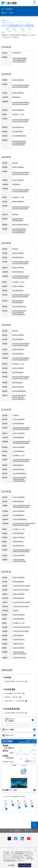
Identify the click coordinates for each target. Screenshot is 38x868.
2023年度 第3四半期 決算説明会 (21, 262)
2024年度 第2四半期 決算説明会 (21, 190)
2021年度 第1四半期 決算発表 (21, 461)
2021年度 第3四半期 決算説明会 (21, 428)
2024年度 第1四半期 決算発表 (20, 209)
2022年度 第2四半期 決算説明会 (21, 358)
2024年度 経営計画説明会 (19, 229)
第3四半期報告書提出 (18, 339)
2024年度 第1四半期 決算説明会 (21, 207)
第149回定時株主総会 (18, 127)
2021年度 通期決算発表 (18, 399)
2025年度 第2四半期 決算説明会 (21, 102)
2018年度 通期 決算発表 (19, 658)
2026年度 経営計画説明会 (20, 58)
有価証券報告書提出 (18, 131)
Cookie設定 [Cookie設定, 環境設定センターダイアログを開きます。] (11, 865)
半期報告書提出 (16, 97)
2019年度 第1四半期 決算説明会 (21, 627)
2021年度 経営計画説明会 (20, 478)
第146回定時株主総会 (18, 387)
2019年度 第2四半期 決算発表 (21, 606)
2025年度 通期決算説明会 (20, 60)
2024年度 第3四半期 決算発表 (20, 174)
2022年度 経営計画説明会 (19, 395)
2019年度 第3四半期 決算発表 (21, 590)
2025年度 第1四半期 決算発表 (20, 121)
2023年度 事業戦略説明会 (19, 306)
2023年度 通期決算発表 (18, 233)
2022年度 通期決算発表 (18, 314)
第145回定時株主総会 (19, 469)
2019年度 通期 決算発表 (19, 561)
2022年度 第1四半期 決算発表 (20, 379)
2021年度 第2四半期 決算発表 (21, 443)
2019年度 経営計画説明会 (20, 654)
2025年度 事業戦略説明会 (19, 136)
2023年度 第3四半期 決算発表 (20, 264)
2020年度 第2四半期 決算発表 (21, 525)
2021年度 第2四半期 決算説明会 (21, 442)
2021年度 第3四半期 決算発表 (21, 429)
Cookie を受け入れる (25, 865)
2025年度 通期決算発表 (19, 62)
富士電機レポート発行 (18, 114)
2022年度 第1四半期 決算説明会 (21, 377)
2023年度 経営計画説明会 (19, 311)
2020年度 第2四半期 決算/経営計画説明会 (24, 523)
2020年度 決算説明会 (19, 479)
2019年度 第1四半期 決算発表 (21, 631)
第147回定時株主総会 (18, 301)
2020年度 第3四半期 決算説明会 (21, 505)
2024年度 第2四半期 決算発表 (20, 191)
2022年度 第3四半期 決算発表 (20, 345)
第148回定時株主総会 (18, 219)
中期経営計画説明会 (18, 644)
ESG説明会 (15, 249)
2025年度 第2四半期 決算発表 (20, 104)
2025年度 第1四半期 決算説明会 (21, 120)
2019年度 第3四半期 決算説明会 (21, 586)
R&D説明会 (15, 214)
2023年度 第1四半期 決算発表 (20, 297)
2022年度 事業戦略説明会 (19, 391)
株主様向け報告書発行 (18, 80)
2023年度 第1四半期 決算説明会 (21, 295)
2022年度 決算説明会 (18, 313)
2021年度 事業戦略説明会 (20, 473)
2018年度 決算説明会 (19, 652)
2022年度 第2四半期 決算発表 (20, 360)
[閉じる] (35, 851)
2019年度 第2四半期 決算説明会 (21, 602)
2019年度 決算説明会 (19, 560)
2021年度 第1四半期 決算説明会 (21, 460)
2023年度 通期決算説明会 (19, 231)
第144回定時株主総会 (19, 546)
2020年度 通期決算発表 (19, 481)
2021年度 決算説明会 (18, 397)
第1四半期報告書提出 (18, 290)
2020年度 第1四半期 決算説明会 (21, 550)
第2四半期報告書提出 (18, 354)
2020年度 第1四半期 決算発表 (21, 551)
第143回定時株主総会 (19, 639)
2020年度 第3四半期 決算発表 (21, 507)
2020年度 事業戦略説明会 (20, 519)
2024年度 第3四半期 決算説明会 (21, 172)
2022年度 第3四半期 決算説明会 (21, 344)
